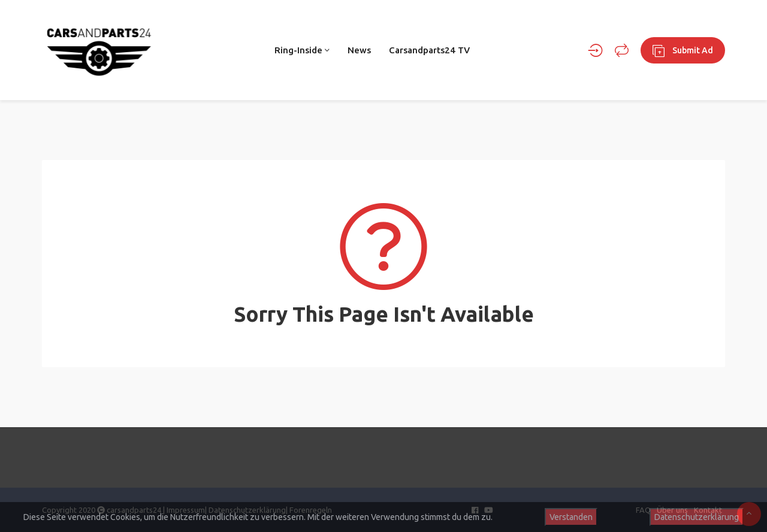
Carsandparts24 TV (429, 50)
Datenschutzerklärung (697, 517)
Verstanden (571, 517)
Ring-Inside (302, 50)
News (359, 50)
